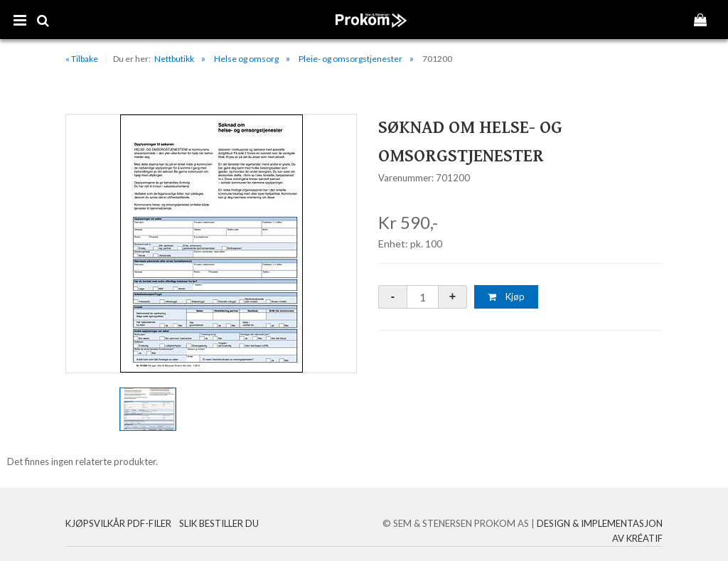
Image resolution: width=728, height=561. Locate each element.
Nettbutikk (174, 59)
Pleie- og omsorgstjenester (350, 59)
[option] (211, 244)
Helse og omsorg (246, 59)
